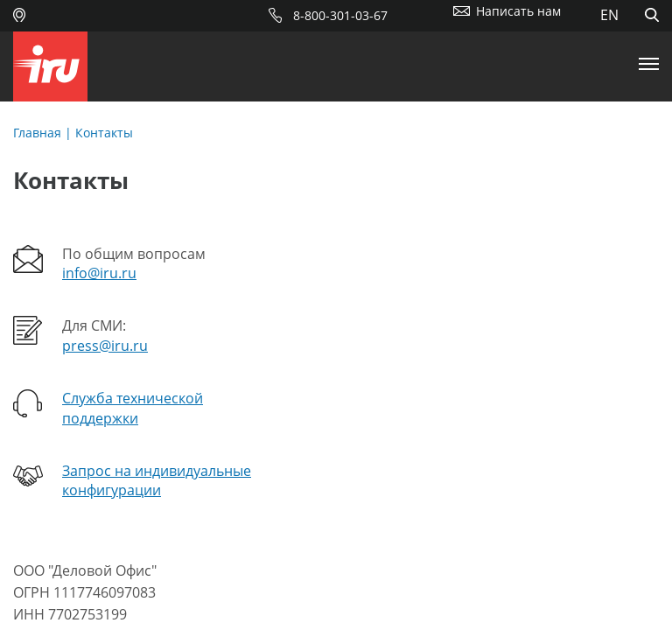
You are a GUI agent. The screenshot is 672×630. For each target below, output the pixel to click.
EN (609, 15)
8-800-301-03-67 (340, 15)
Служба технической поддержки (133, 408)
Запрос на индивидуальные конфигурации (157, 480)
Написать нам (518, 11)
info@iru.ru (99, 273)
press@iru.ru (105, 346)
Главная (37, 133)
